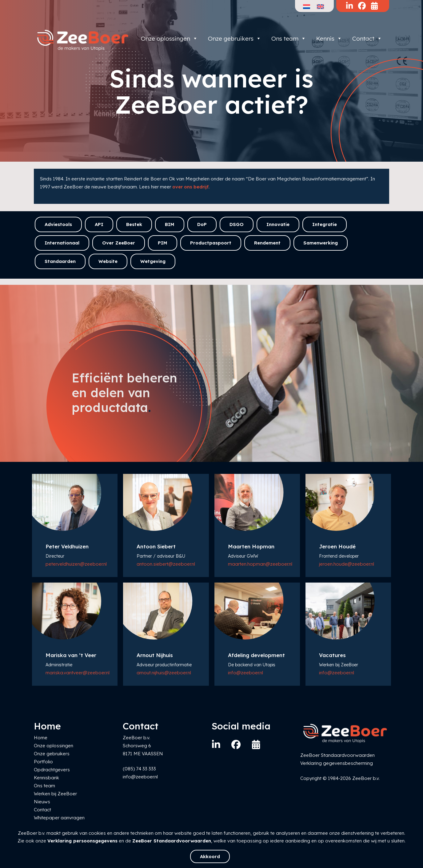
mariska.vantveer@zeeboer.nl (78, 673)
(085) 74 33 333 (139, 769)
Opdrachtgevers (52, 770)
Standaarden (60, 261)
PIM (163, 243)
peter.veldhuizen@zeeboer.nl (76, 564)
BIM (170, 224)
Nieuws (42, 802)
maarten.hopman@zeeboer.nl (260, 564)
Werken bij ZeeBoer (55, 794)
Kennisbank (46, 778)
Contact (367, 38)
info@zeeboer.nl (245, 673)
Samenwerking (321, 243)
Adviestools (58, 224)
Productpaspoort (211, 243)
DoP (202, 224)
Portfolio (43, 762)
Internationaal (62, 243)
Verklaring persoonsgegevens (82, 841)
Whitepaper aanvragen (59, 818)
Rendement (267, 243)
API (99, 224)
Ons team (289, 38)
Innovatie (278, 224)
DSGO (237, 224)
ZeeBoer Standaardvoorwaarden (172, 841)
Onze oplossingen (169, 38)
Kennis (329, 38)
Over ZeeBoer (119, 243)
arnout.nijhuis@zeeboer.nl (164, 673)
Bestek (134, 224)
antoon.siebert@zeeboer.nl (166, 564)
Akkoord (210, 856)
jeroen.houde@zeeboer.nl (347, 564)
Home (41, 738)
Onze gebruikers (235, 38)
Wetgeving (153, 261)
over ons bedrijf (190, 187)
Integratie (325, 224)
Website (108, 261)
